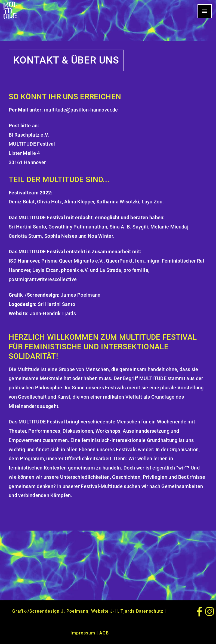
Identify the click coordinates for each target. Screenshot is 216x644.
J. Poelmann (75, 611)
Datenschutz (150, 611)
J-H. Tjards (122, 611)
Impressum (83, 633)
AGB (104, 633)
